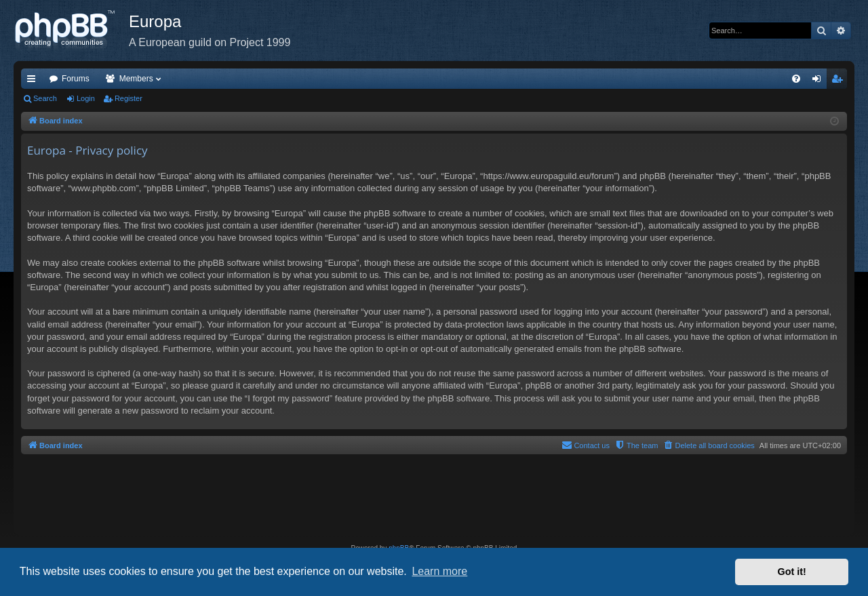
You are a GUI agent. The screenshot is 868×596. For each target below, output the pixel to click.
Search (45, 98)
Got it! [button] (792, 572)
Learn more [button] (439, 571)
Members (136, 79)
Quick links (34, 81)
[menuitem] (796, 79)
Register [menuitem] (840, 81)
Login (86, 98)
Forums (76, 79)
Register (129, 98)
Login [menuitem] (820, 81)
